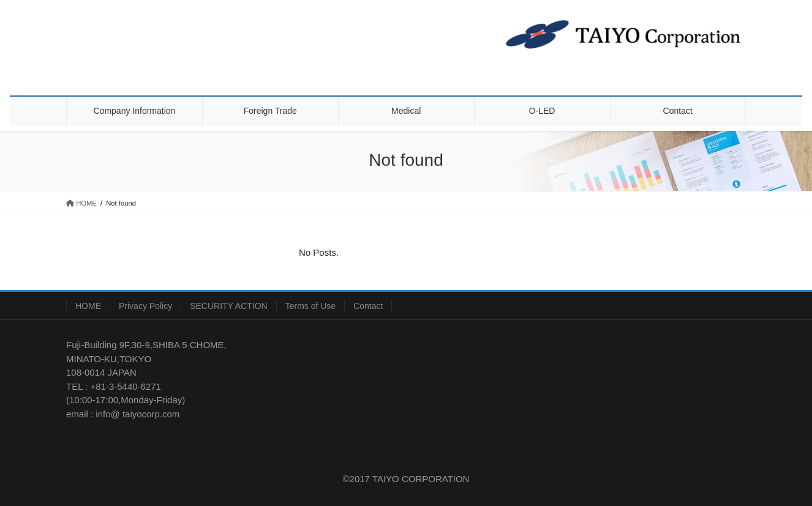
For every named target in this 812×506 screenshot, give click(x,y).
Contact (368, 306)
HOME (88, 306)
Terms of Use (310, 306)
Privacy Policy (145, 306)
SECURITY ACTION (229, 306)
